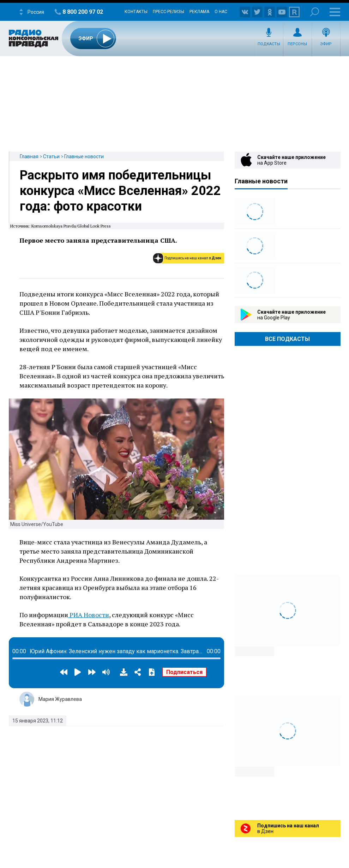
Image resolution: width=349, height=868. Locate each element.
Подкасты (269, 44)
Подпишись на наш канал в (193, 258)
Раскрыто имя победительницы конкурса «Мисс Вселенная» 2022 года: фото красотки (120, 191)
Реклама (199, 12)
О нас (221, 12)
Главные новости (84, 157)
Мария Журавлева (60, 699)
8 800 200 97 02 (83, 12)
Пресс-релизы (169, 12)
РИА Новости (89, 615)
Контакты (136, 12)
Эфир (326, 44)
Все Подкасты (287, 339)
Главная (29, 157)
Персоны (297, 44)
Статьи (51, 157)
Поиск (315, 12)
